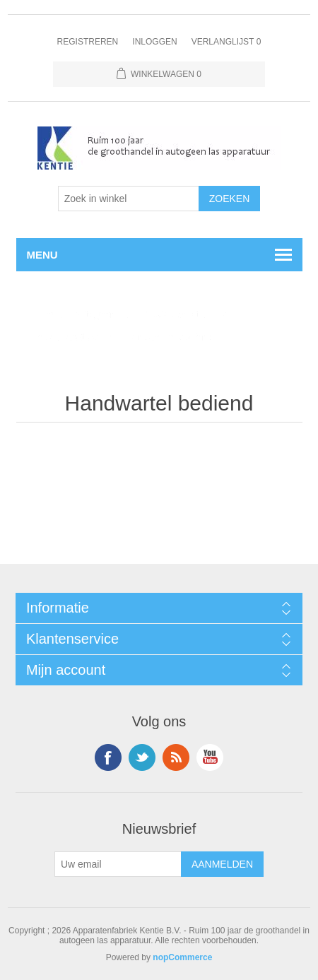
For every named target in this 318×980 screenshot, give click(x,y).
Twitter (142, 757)
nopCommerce (182, 957)
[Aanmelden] (118, 864)
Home (40, 314)
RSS (176, 757)
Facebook (108, 757)
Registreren (88, 42)
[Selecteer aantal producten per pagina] (129, 199)
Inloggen (154, 42)
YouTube (210, 757)
